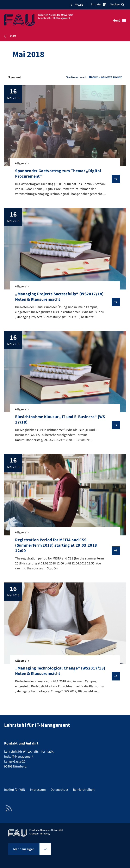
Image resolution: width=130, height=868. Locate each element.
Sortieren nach (77, 77)
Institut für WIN (15, 790)
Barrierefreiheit (84, 790)
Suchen (117, 5)
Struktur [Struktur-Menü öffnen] (99, 5)
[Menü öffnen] (119, 21)
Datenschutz (59, 790)
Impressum (38, 790)
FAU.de (77, 5)
